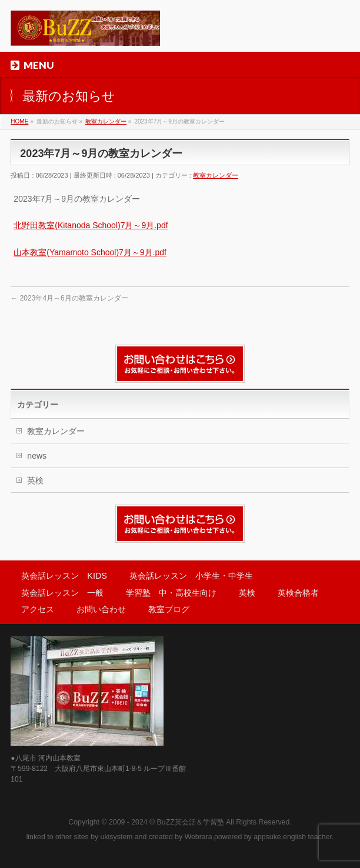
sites (81, 837)
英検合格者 (298, 593)
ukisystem (117, 837)
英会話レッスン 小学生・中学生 (191, 576)
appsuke (267, 837)
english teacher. (308, 837)
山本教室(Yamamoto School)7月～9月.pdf (90, 252)
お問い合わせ (101, 609)
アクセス (38, 609)
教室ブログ (169, 609)
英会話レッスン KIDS (64, 576)
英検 (35, 480)
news (37, 456)
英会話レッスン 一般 (62, 593)
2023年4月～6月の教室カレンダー (69, 298)
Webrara (199, 837)
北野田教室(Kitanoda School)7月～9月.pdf (91, 225)
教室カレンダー (216, 175)
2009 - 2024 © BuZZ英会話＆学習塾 (166, 822)
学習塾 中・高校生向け (171, 593)
